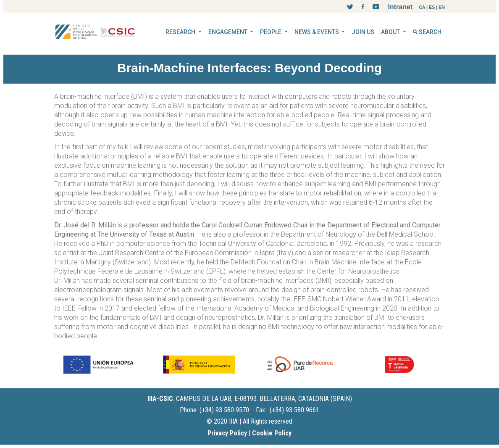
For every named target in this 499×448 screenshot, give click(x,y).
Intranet (400, 7)
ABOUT (391, 32)
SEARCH (427, 32)
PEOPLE (271, 32)
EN (442, 7)
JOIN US (363, 32)
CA (422, 7)
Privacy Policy (227, 433)
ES (432, 7)
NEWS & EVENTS (317, 32)
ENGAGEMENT (228, 32)
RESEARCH (181, 32)
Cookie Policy (272, 433)
